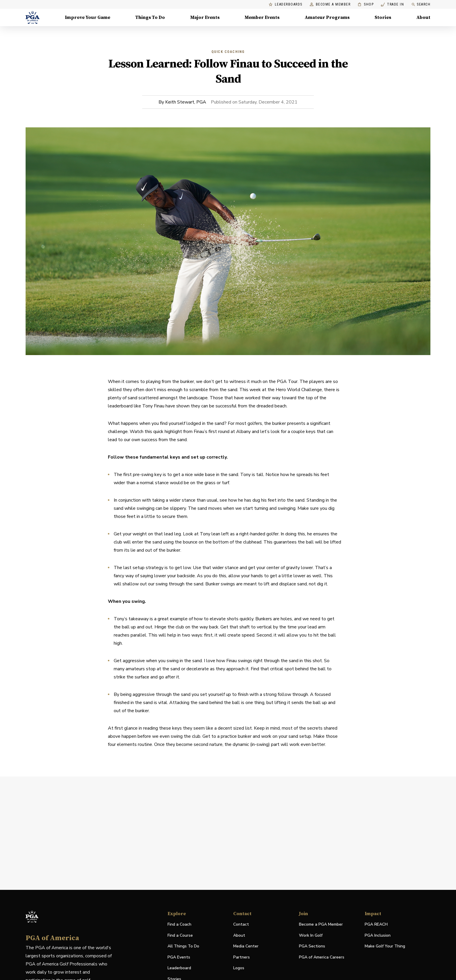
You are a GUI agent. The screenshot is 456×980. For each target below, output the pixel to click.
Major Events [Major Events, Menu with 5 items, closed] (205, 17)
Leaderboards (286, 5)
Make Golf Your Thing (385, 946)
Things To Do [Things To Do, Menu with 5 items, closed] (150, 17)
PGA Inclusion (378, 935)
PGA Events (179, 957)
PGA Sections (312, 946)
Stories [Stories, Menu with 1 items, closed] (383, 17)
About (239, 935)
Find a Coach (179, 924)
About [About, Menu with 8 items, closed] (423, 17)
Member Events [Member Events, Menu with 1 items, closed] (262, 17)
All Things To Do (183, 946)
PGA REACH (376, 925)
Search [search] (421, 5)
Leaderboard (179, 968)
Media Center (246, 946)
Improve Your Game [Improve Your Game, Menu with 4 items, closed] (88, 17)
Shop (366, 5)
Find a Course (180, 935)
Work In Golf (311, 935)
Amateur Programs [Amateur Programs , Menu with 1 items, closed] (327, 17)
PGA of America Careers (322, 957)
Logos (239, 968)
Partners (242, 957)
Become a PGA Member (321, 924)
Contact (241, 924)
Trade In (392, 5)
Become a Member (330, 5)
